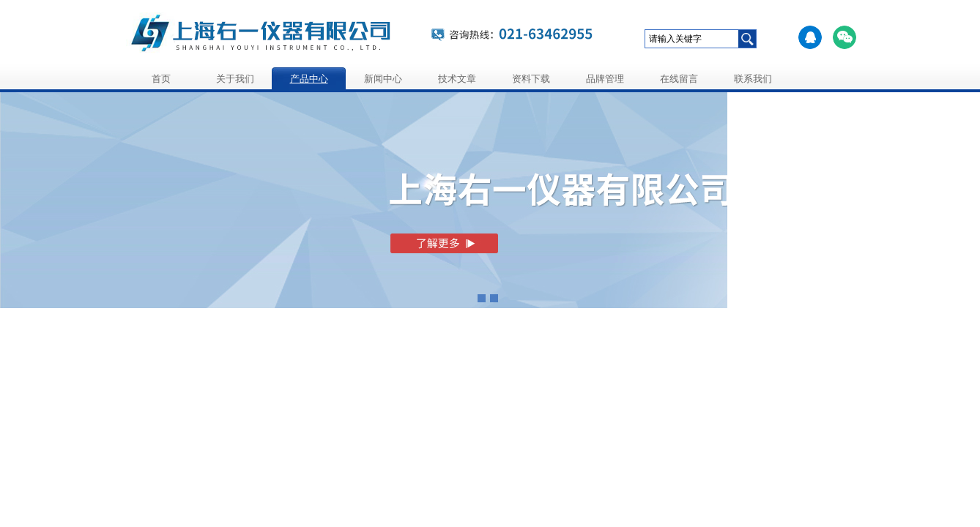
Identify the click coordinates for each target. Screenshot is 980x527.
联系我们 (753, 79)
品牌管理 (605, 79)
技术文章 (457, 79)
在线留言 (679, 79)
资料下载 (531, 79)
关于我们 (235, 79)
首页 (161, 79)
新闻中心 (383, 79)
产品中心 (309, 79)
